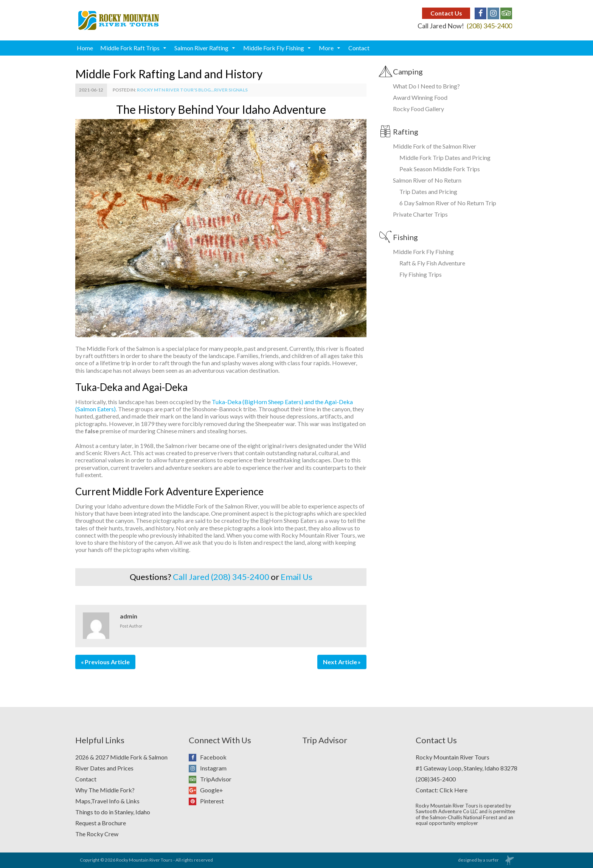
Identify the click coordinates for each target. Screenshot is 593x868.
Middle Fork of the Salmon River (435, 146)
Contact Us (446, 13)
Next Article (340, 662)
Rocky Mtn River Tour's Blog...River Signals (192, 90)
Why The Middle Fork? (105, 790)
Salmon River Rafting (201, 48)
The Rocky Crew (97, 834)
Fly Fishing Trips (421, 274)
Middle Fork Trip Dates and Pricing (445, 157)
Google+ (206, 790)
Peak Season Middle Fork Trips (440, 169)
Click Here (453, 790)
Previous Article (107, 662)
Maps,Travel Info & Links (107, 801)
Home (85, 48)
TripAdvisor (210, 779)
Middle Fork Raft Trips (130, 48)
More (326, 48)
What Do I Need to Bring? (426, 86)
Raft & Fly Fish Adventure (432, 263)
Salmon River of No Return (427, 180)
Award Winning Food (420, 97)
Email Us (296, 577)
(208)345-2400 (436, 779)
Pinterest (206, 801)
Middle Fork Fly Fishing (274, 48)
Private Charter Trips (420, 214)
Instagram (208, 768)
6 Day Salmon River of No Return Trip (448, 203)
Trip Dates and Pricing (428, 191)
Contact (359, 48)
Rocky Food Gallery (418, 109)
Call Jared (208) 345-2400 (221, 577)
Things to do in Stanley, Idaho (113, 812)
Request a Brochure (101, 823)
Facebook (208, 757)
